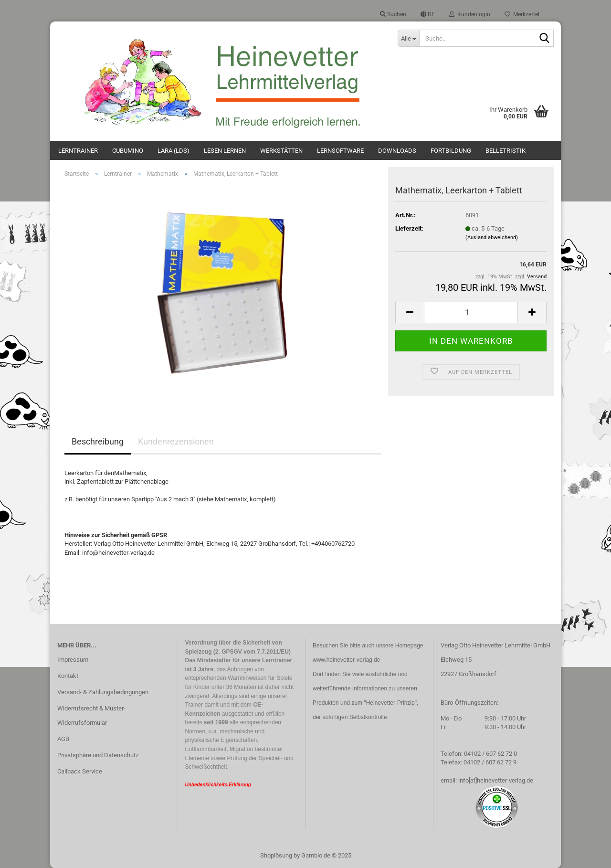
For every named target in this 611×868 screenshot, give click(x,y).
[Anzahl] (471, 312)
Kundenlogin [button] (470, 14)
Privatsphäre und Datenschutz (98, 755)
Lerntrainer (78, 151)
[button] (428, 14)
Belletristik (506, 151)
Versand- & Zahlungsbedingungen (103, 692)
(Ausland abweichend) (492, 238)
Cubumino (128, 151)
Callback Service (80, 771)
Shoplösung (276, 855)
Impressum (73, 660)
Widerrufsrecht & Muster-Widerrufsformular (91, 715)
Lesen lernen (225, 151)
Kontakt (68, 676)
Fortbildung (451, 151)
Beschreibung (98, 441)
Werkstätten (281, 151)
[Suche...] (408, 38)
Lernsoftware (340, 151)
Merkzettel (522, 14)
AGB (63, 739)
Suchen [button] (393, 14)
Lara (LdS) (174, 151)
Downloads (397, 151)
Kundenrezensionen (176, 441)
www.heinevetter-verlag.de (346, 660)
